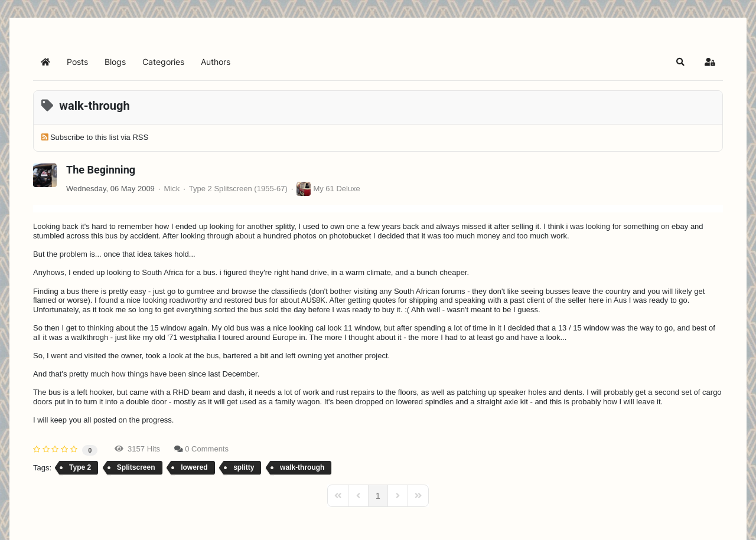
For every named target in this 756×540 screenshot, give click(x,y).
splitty (244, 467)
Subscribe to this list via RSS (99, 137)
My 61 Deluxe (336, 189)
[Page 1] (378, 496)
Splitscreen (136, 467)
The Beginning (101, 170)
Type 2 (80, 467)
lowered (194, 467)
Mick (172, 189)
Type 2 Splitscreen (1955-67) (238, 189)
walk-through (302, 467)
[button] (680, 62)
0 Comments (207, 449)
